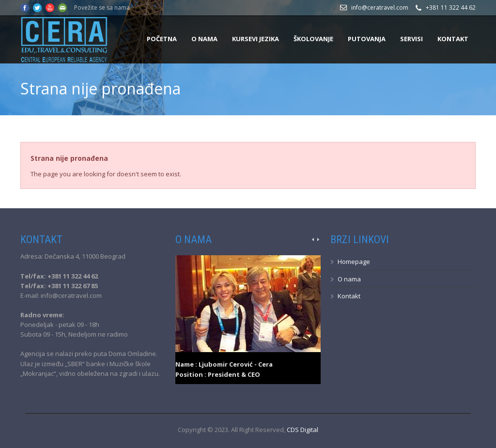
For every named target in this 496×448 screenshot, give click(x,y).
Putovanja (367, 39)
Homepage (354, 262)
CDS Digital (302, 430)
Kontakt (453, 39)
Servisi (411, 39)
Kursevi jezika (256, 39)
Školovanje (313, 39)
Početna (162, 39)
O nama (204, 39)
